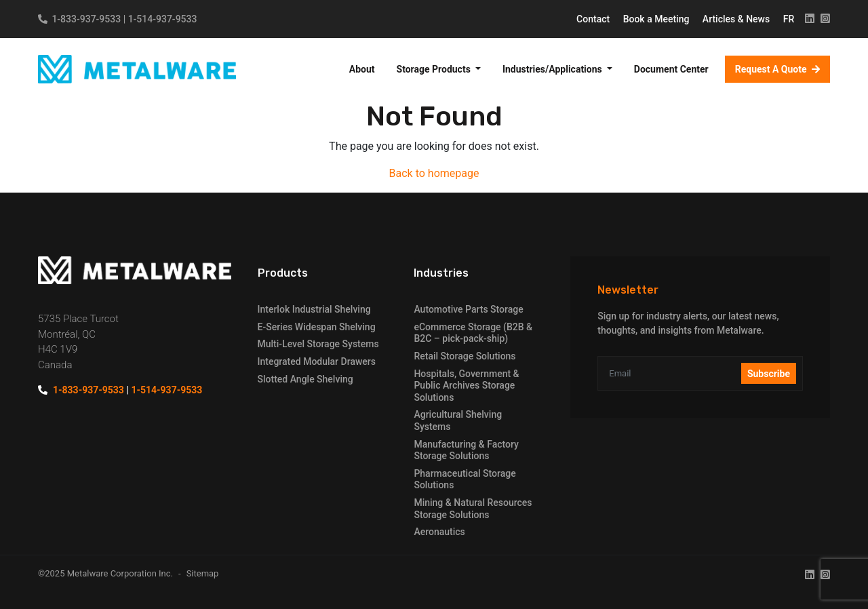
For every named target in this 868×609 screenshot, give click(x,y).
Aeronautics (439, 532)
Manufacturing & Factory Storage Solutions (466, 450)
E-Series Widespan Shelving (317, 327)
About (362, 69)
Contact (594, 19)
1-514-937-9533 (163, 19)
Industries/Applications (553, 69)
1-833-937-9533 (86, 19)
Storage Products (435, 69)
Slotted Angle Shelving (305, 379)
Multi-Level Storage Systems (318, 344)
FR (789, 19)
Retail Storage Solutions (465, 356)
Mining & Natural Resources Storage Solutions (473, 509)
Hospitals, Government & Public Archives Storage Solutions (466, 386)
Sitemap (203, 573)
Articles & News (737, 19)
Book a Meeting (657, 19)
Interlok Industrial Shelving (314, 309)
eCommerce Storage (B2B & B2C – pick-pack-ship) (473, 333)
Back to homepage (434, 173)
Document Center (671, 69)
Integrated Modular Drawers (317, 361)
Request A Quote (772, 69)
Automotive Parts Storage (468, 309)
